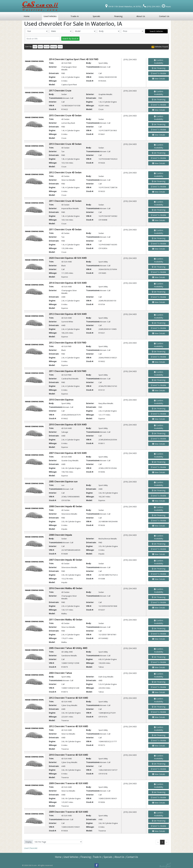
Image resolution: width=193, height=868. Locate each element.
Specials (108, 857)
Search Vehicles (156, 31)
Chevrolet (31, 848)
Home (58, 857)
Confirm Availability (159, 62)
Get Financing (159, 68)
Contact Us (132, 857)
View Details (159, 79)
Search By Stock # (70, 39)
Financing (86, 857)
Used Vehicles (71, 857)
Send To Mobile (159, 73)
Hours (166, 6)
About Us (119, 857)
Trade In (97, 857)
